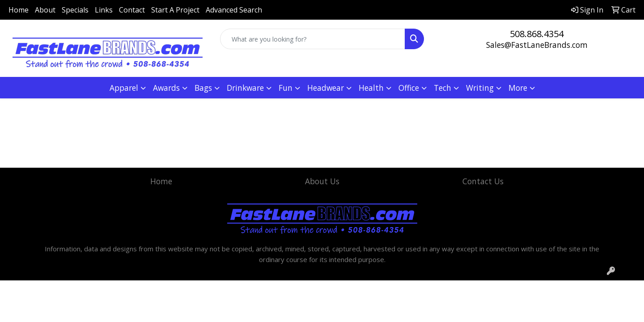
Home (19, 10)
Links (104, 10)
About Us (322, 181)
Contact (132, 10)
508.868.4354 (537, 34)
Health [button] (371, 88)
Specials (75, 10)
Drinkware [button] (245, 88)
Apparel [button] (124, 88)
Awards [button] (166, 88)
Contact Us (483, 181)
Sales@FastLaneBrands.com (537, 45)
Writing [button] (480, 88)
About (45, 10)
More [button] (518, 88)
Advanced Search (234, 10)
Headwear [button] (326, 88)
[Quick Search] (313, 39)
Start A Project (175, 10)
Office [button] (409, 88)
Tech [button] (443, 88)
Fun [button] (286, 88)
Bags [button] (203, 88)
